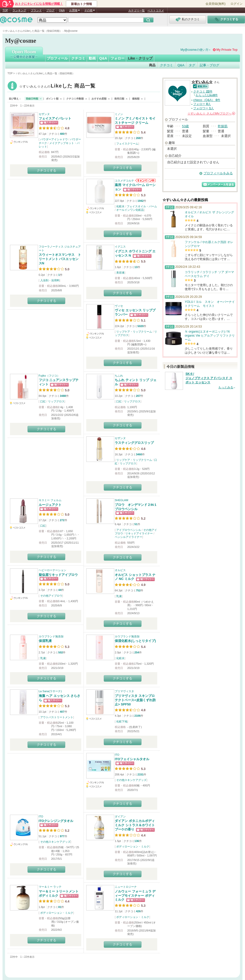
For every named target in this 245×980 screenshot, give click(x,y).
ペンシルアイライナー (128, 537)
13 (136, 267)
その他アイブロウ (51, 596)
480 (62, 134)
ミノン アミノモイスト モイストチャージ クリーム (135, 121)
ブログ (50, 10)
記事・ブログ (209, 65)
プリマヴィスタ (124, 691)
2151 (140, 774)
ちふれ (119, 376)
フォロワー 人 (203, 108)
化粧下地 (122, 721)
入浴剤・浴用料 (50, 280)
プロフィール (57, 58)
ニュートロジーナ (126, 887)
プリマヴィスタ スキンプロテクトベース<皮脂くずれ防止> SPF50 (135, 700)
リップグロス (56, 401)
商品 (152, 65)
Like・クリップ (140, 58)
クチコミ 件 (203, 92)
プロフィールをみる (218, 173)
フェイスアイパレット (55, 118)
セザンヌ (44, 114)
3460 (139, 454)
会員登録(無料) (215, 4)
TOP (5, 10)
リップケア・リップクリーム (134, 332)
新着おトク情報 (81, 4)
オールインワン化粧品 (130, 210)
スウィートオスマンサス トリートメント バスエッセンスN (60, 259)
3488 (63, 396)
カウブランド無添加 (51, 636)
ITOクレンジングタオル (56, 821)
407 (62, 712)
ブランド (36, 10)
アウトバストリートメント (57, 717)
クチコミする (46, 170)
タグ (192, 65)
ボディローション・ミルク (133, 846)
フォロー (117, 58)
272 (62, 520)
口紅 (43, 401)
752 (138, 590)
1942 (140, 201)
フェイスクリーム (127, 144)
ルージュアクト (50, 505)
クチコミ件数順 (75, 99)
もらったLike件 (207, 95)
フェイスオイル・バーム (142, 206)
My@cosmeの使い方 (194, 50)
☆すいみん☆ (57, 86)
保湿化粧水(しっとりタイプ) (135, 641)
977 (62, 836)
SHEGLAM (121, 500)
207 (138, 396)
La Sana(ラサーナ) (50, 691)
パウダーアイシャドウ (54, 139)
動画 (92, 58)
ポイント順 (52, 99)
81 (60, 907)
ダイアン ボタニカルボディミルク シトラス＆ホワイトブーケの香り (135, 825)
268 (138, 138)
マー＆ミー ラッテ (50, 887)
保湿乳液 (45, 641)
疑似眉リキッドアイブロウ (58, 575)
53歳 (185, 126)
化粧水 (120, 206)
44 (60, 590)
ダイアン (120, 816)
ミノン (119, 114)
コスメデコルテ (124, 181)
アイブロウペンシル (129, 530)
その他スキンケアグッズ (131, 780)
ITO (117, 755)
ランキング (19, 10)
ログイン (236, 4)
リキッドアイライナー (139, 533)
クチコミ (78, 58)
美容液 (120, 273)
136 (137, 841)
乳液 (119, 596)
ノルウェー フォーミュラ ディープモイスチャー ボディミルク (135, 896)
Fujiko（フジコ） (49, 376)
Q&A (62, 10)
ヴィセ (119, 306)
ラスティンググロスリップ (134, 443)
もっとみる (226, 387)
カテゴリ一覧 (136, 11)
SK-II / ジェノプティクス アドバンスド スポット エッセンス (209, 378)
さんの (211, 114)
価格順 (136, 99)
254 (137, 652)
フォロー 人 (202, 104)
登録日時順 (32, 99)
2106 (137, 716)
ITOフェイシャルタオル (132, 759)
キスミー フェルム (50, 500)
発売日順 (119, 99)
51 (136, 524)
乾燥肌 (223, 126)
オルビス (120, 570)
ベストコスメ (156, 11)
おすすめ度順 (99, 99)
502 (60, 652)
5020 (140, 326)
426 (138, 911)
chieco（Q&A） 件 (207, 100)
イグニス (120, 247)
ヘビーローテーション (52, 570)
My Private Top (227, 50)
